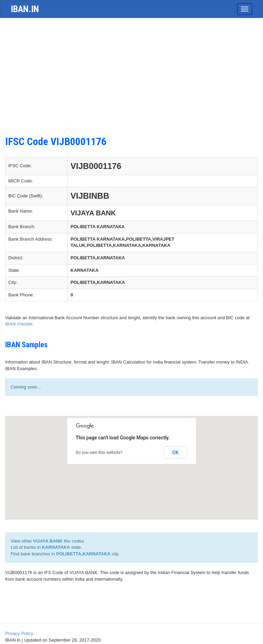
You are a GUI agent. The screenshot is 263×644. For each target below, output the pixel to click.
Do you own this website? (99, 453)
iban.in (25, 9)
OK (176, 453)
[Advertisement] (131, 80)
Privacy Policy (19, 633)
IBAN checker (19, 324)
